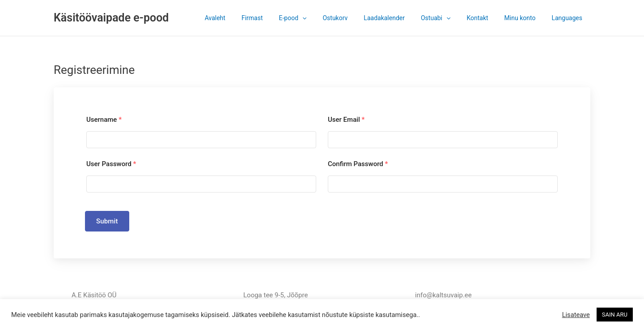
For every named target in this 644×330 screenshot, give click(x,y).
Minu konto (525, 18)
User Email (346, 120)
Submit (107, 221)
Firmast (279, 18)
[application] (326, 18)
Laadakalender (400, 18)
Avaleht (246, 18)
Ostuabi (448, 18)
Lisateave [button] (576, 315)
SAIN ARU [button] (615, 315)
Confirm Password (358, 164)
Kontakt (486, 18)
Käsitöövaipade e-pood (111, 18)
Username (104, 120)
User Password (111, 164)
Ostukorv (355, 18)
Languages (569, 18)
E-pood (316, 18)
